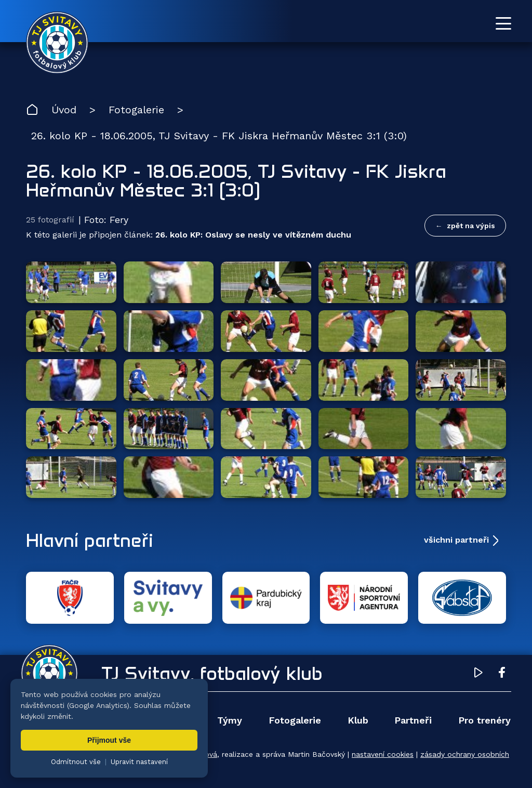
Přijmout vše (109, 740)
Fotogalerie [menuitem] (295, 720)
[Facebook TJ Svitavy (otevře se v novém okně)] (502, 674)
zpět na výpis (471, 226)
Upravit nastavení (139, 762)
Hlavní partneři (90, 540)
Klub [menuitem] (358, 720)
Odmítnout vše (76, 762)
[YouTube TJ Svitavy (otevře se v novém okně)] (478, 674)
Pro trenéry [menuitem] (484, 720)
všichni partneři (456, 540)
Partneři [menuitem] (413, 720)
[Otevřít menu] (503, 23)
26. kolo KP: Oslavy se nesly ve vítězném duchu (253, 235)
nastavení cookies (383, 754)
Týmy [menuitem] (230, 720)
